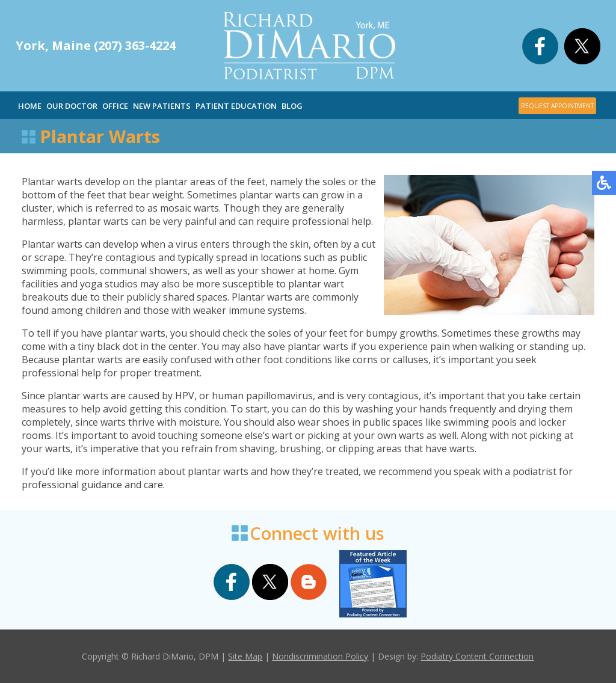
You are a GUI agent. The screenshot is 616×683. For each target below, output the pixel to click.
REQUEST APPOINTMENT (557, 106)
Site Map (245, 656)
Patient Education (236, 106)
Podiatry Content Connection (477, 656)
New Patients (162, 106)
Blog (292, 106)
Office (115, 106)
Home (30, 106)
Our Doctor (72, 106)
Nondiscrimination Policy (320, 656)
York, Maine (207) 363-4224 (96, 45)
